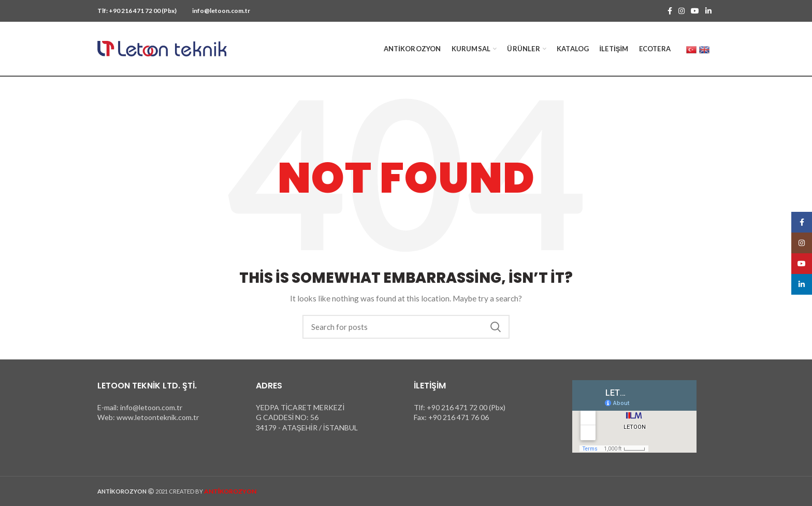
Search (496, 327)
